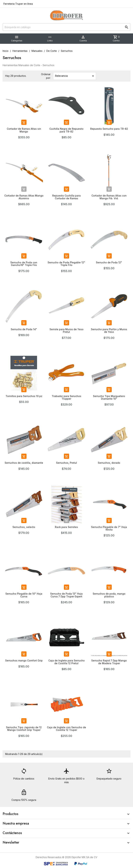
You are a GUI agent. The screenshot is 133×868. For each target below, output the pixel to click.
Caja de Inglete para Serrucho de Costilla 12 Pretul (66, 662)
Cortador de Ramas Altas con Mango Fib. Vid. (109, 197)
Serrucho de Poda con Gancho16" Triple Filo (24, 264)
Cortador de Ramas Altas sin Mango (24, 130)
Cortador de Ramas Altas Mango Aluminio (24, 197)
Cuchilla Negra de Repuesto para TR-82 (66, 130)
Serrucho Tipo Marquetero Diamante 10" (109, 397)
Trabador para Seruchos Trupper (66, 397)
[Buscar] (66, 27)
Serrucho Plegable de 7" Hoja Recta (109, 528)
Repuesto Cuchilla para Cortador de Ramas (66, 197)
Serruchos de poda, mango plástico (109, 595)
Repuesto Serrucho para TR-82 (109, 129)
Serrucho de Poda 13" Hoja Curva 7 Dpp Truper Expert (66, 595)
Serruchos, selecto (24, 527)
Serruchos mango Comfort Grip (24, 660)
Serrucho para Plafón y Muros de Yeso (109, 331)
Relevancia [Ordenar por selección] (75, 76)
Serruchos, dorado (109, 463)
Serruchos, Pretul (66, 463)
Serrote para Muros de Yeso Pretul (66, 331)
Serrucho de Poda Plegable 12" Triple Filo (66, 264)
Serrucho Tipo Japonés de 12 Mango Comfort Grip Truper (24, 729)
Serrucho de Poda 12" (109, 262)
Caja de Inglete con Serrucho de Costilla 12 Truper (66, 729)
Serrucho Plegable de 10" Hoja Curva (24, 595)
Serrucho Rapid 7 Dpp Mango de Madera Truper (109, 662)
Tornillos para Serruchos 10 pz (24, 396)
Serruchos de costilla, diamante (24, 463)
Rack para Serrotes (66, 527)
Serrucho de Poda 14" (24, 329)
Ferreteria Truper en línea (18, 4)
